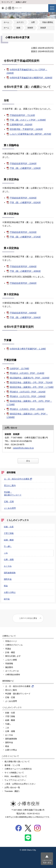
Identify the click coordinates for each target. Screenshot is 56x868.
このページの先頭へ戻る (47, 861)
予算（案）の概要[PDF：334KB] (25, 317)
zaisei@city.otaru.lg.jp (23, 448)
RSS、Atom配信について (16, 776)
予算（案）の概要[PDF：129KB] (25, 168)
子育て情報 (9, 533)
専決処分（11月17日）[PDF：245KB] (28, 396)
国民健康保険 (10, 573)
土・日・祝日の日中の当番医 (18, 479)
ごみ (6, 553)
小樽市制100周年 (13, 675)
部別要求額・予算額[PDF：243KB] (26, 129)
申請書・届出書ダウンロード (18, 694)
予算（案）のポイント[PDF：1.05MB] (28, 120)
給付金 (7, 599)
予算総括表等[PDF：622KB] (23, 232)
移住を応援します (13, 656)
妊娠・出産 (9, 527)
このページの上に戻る (28, 618)
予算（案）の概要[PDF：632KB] (25, 202)
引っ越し (8, 546)
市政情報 (9, 664)
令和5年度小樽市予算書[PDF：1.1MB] (28, 349)
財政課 (43, 28)
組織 (18, 28)
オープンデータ (12, 671)
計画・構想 (10, 652)
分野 (33, 22)
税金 (6, 586)
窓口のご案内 (10, 485)
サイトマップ (7, 2)
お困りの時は (10, 592)
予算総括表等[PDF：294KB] (23, 283)
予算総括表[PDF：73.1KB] (22, 115)
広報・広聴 (9, 502)
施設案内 (9, 667)
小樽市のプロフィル (14, 645)
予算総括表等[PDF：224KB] (23, 163)
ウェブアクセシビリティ (15, 780)
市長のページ (11, 641)
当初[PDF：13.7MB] (19, 369)
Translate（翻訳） (13, 791)
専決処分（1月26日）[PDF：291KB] (27, 409)
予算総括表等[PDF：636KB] (23, 266)
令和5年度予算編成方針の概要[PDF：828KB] (31, 78)
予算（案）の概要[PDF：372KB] (25, 237)
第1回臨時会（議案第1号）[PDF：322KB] (30, 378)
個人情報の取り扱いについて (17, 762)
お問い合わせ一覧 (12, 787)
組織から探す (21, 2)
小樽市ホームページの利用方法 (18, 769)
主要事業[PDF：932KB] (21, 125)
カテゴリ (20, 22)
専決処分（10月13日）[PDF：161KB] (28, 392)
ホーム (6, 22)
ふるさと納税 (11, 660)
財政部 (30, 28)
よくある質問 (10, 508)
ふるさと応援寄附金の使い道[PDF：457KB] (30, 134)
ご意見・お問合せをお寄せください (20, 784)
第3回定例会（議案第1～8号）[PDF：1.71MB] (32, 387)
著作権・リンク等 (12, 765)
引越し (8, 724)
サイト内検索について (14, 773)
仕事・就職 (9, 560)
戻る (28, 461)
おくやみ (8, 566)
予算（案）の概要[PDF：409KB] (25, 271)
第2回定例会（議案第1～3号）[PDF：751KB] (31, 382)
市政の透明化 (48, 22)
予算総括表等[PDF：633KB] (23, 198)
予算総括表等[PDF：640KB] (23, 313)
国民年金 (8, 579)
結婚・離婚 (9, 540)
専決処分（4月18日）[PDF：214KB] (27, 373)
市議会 (8, 649)
